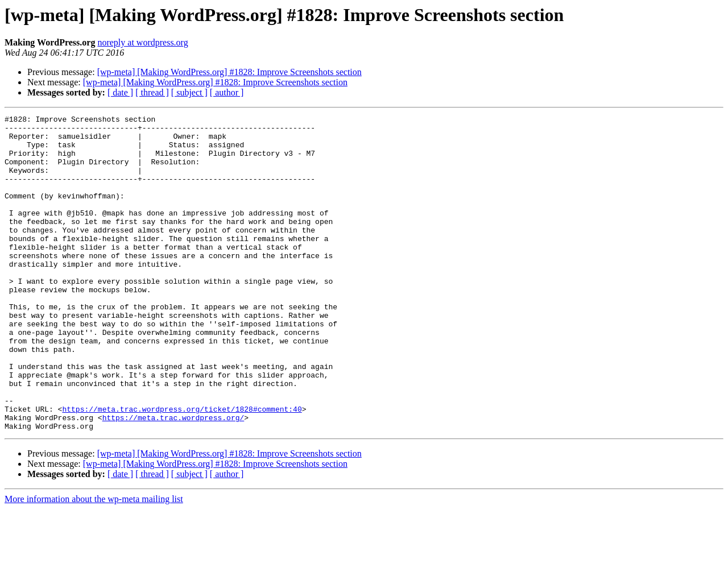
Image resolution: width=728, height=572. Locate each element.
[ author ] (227, 92)
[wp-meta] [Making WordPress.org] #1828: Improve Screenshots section (229, 72)
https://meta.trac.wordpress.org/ (173, 479)
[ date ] (120, 92)
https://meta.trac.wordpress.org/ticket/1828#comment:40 (182, 469)
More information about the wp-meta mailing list (94, 562)
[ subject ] (189, 92)
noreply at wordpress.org (142, 42)
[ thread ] (152, 92)
